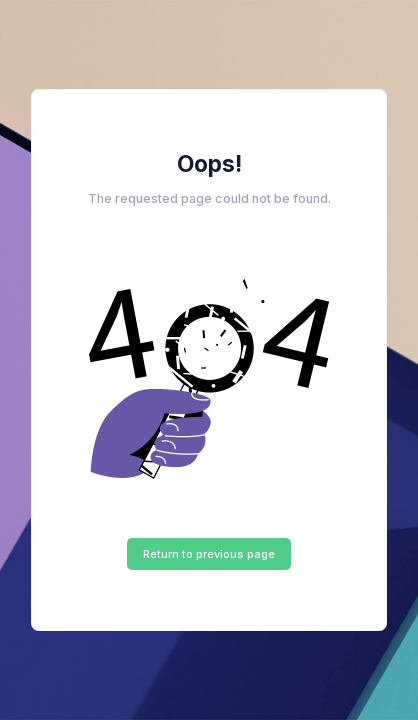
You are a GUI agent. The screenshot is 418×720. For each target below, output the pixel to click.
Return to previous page (209, 554)
